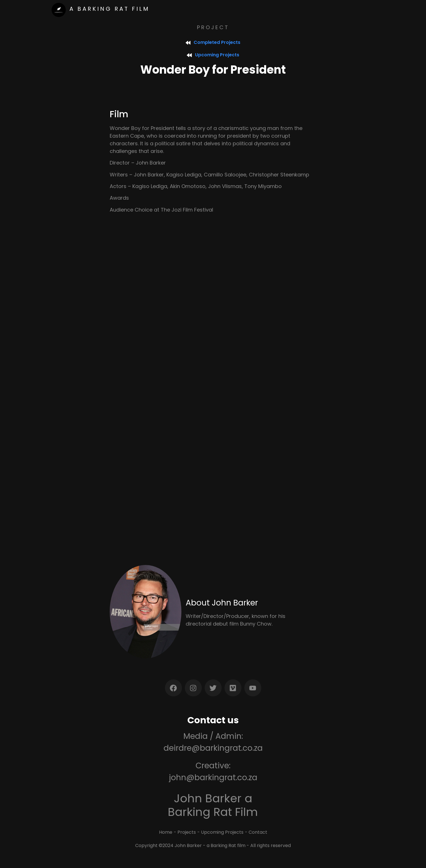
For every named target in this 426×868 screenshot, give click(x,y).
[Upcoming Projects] (189, 55)
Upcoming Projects (217, 55)
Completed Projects (217, 42)
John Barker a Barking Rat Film (213, 805)
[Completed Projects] (188, 42)
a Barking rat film (110, 9)
